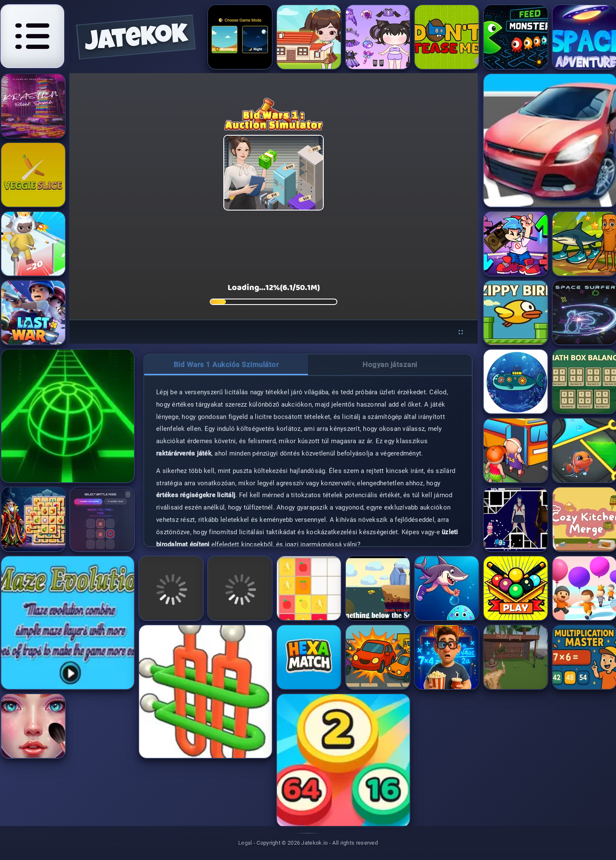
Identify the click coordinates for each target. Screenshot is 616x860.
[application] (274, 196)
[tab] (226, 365)
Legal (245, 843)
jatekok (136, 40)
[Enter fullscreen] (461, 332)
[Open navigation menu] (32, 36)
